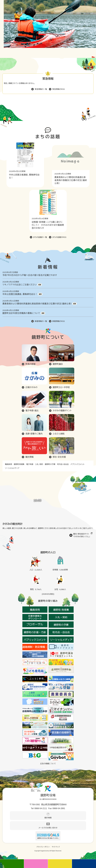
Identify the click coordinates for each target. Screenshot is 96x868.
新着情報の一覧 (41, 321)
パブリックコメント (77, 464)
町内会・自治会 (63, 464)
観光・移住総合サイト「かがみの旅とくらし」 (82, 535)
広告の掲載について (48, 764)
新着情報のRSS (59, 321)
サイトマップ (56, 847)
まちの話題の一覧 (40, 237)
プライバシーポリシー (43, 847)
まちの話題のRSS (59, 237)
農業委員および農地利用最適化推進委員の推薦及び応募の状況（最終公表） (71, 180)
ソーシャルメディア (12, 468)
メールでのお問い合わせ (48, 828)
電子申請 (30, 464)
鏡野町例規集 (19, 464)
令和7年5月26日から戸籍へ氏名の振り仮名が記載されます (30, 275)
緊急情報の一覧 (41, 89)
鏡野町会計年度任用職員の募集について (21, 313)
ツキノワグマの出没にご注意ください (20, 285)
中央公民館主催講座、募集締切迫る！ (20, 294)
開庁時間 (48, 818)
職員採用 (8, 464)
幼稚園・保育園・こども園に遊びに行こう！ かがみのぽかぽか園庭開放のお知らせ (48, 225)
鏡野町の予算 (50, 464)
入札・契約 (39, 464)
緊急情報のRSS (59, 89)
